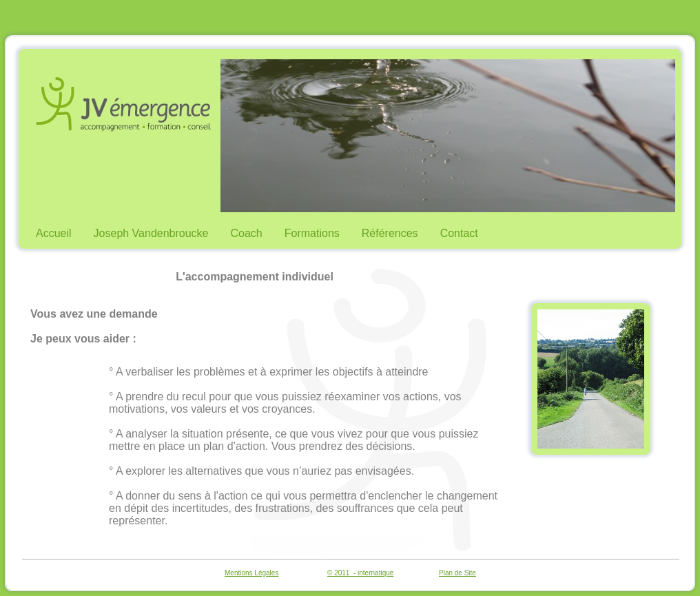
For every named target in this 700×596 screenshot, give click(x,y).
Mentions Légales (251, 573)
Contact (459, 233)
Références (390, 233)
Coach (247, 233)
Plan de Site (457, 573)
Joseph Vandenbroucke (151, 233)
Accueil (54, 233)
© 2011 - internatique (360, 573)
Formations (312, 233)
